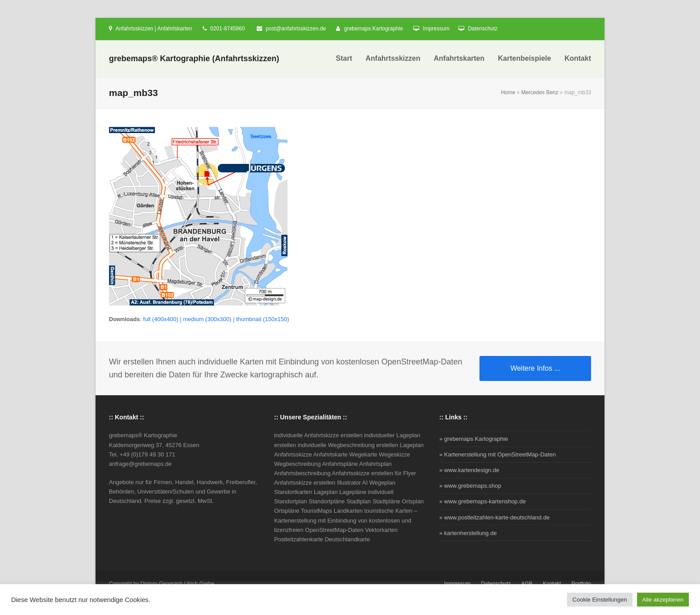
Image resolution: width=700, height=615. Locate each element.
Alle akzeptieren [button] (663, 600)
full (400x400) (161, 319)
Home (508, 92)
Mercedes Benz (540, 92)
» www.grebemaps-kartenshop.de (483, 501)
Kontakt (552, 584)
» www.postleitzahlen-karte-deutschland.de (494, 517)
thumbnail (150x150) (263, 319)
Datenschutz (483, 29)
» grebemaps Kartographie (474, 439)
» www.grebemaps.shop (470, 486)
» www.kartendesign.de (469, 470)
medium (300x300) (207, 319)
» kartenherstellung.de (468, 533)
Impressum (436, 29)
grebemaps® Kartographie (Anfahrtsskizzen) (194, 59)
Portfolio (581, 584)
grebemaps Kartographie (374, 29)
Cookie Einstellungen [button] (600, 600)
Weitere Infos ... (535, 368)
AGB (527, 584)
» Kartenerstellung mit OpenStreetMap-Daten (498, 454)
